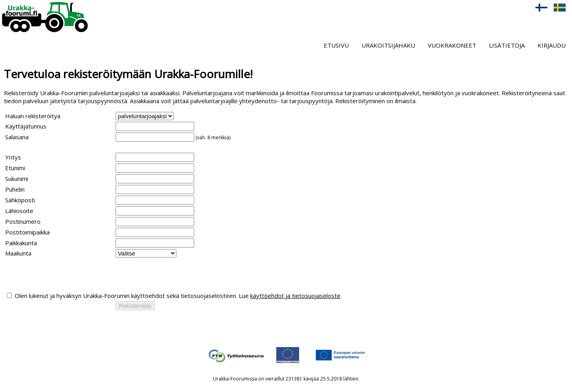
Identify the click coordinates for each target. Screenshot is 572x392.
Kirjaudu (552, 45)
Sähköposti (20, 200)
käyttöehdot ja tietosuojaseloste (295, 296)
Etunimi (15, 168)
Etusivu (336, 45)
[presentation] (66, 275)
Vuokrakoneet (452, 45)
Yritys (13, 157)
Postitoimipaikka (27, 232)
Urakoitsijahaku (388, 45)
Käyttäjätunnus (26, 126)
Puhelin (15, 189)
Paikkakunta (21, 243)
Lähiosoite (19, 211)
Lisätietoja (507, 45)
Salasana (17, 137)
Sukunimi (17, 179)
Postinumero (23, 221)
